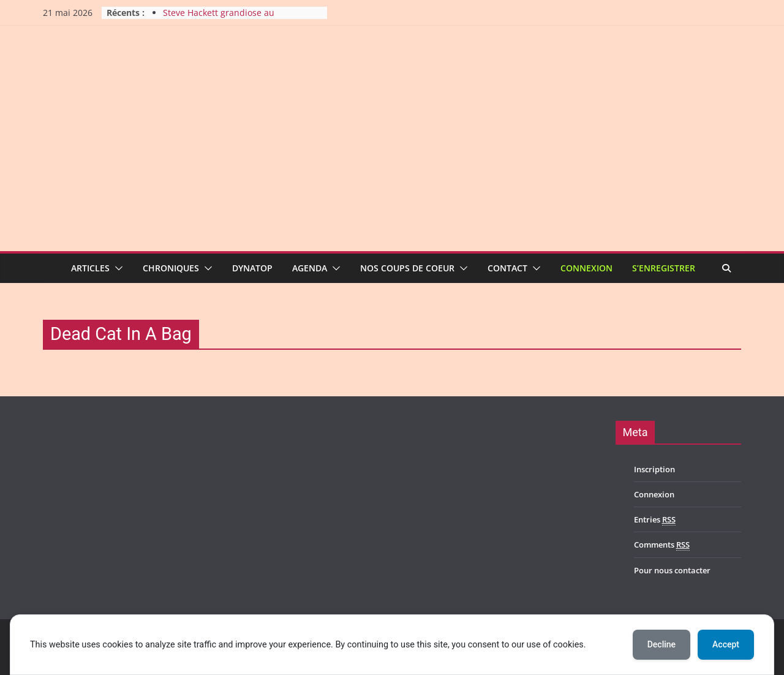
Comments (662, 545)
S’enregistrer (664, 268)
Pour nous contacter (672, 570)
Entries (655, 520)
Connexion (586, 268)
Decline (661, 644)
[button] (116, 268)
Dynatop (252, 268)
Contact (507, 268)
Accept (726, 644)
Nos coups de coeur (407, 268)
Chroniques (171, 268)
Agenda (310, 268)
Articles (90, 268)
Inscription (654, 469)
